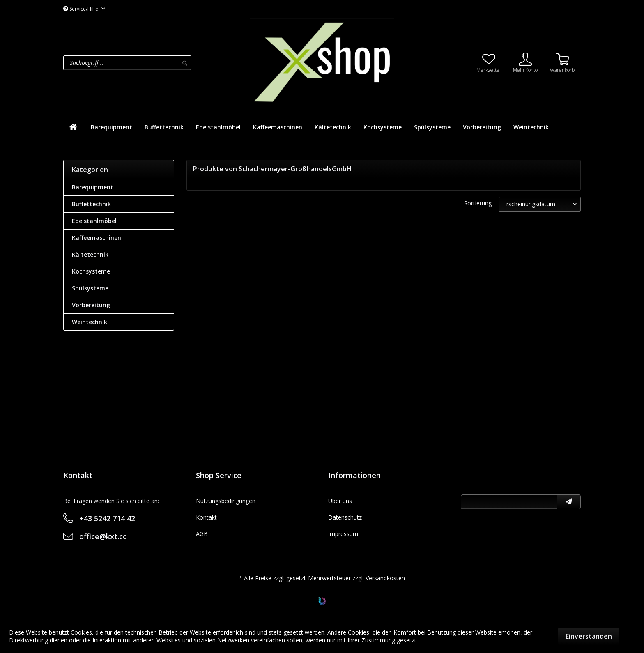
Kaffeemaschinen (97, 238)
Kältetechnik (90, 254)
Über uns (340, 501)
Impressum (343, 534)
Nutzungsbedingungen (226, 501)
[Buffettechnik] (164, 127)
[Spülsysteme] (432, 127)
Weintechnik (90, 322)
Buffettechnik (91, 204)
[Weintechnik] (531, 127)
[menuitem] (155, 63)
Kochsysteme (91, 271)
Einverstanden (589, 636)
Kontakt (206, 517)
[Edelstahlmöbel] (218, 127)
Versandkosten (385, 578)
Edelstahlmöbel (94, 221)
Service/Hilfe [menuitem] (81, 9)
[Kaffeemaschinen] (278, 127)
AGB (202, 534)
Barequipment (93, 187)
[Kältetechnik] (333, 127)
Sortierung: (478, 203)
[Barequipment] (112, 127)
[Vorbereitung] (482, 127)
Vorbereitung (91, 305)
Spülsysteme (90, 288)
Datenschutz (345, 517)
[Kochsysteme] (383, 127)
